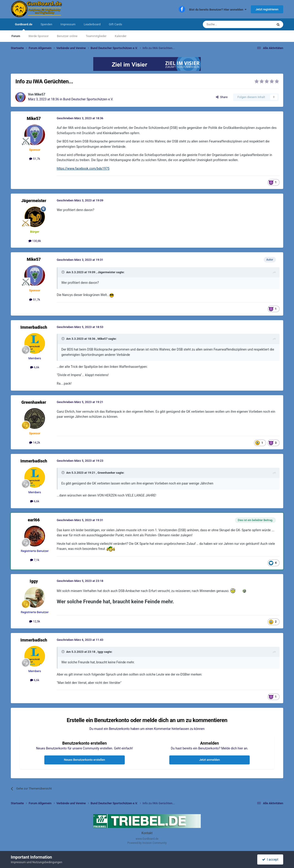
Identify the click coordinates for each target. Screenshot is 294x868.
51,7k (35, 159)
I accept (270, 859)
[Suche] (227, 24)
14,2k (35, 443)
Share (222, 97)
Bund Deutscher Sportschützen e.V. (88, 99)
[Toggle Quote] (63, 272)
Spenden (47, 24)
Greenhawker (34, 402)
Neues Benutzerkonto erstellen (84, 760)
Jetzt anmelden (209, 760)
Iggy (34, 581)
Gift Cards (116, 24)
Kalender (121, 36)
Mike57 (40, 94)
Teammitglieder (96, 36)
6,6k (35, 367)
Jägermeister (34, 201)
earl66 (34, 520)
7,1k (35, 560)
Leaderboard (92, 24)
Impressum (68, 24)
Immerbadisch (34, 327)
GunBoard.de (24, 26)
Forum (16, 36)
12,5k (35, 621)
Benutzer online (67, 36)
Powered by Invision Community (147, 843)
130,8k (35, 241)
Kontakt (147, 833)
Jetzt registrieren (267, 9)
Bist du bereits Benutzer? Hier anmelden (218, 10)
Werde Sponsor (39, 36)
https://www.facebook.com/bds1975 (83, 168)
